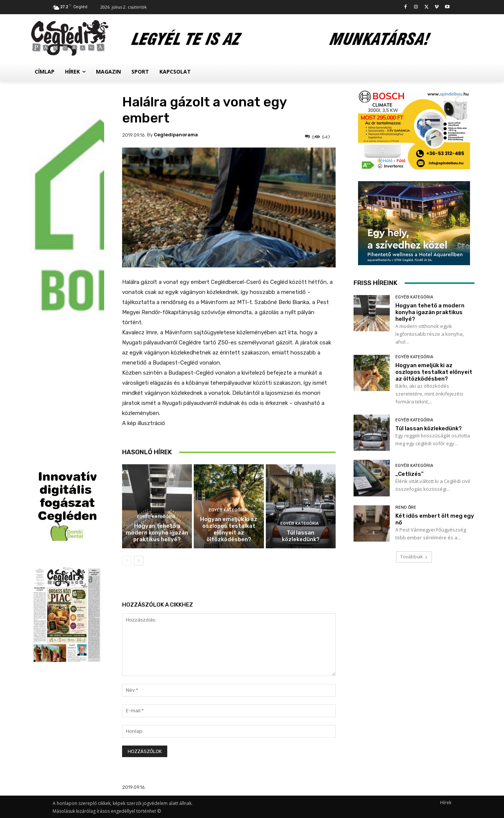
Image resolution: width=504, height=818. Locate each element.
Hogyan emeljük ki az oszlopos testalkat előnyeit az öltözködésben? (229, 529)
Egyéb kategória (156, 517)
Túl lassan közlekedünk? (301, 536)
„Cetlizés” (410, 474)
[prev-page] (127, 561)
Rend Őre (406, 507)
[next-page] (139, 561)
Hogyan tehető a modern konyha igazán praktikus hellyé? (157, 533)
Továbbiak (414, 557)
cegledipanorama (176, 135)
